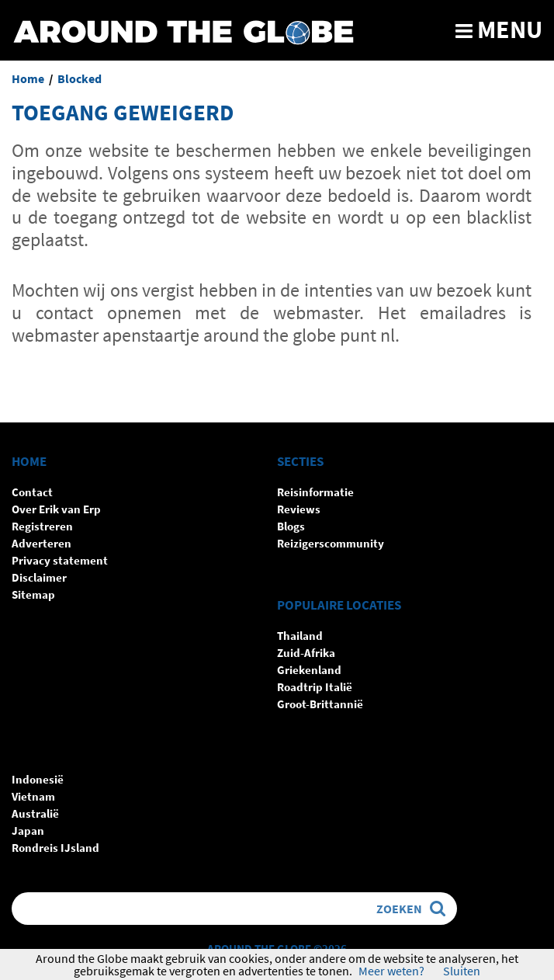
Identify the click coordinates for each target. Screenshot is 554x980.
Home (28, 78)
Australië (35, 813)
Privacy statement (60, 560)
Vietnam (33, 796)
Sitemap (33, 594)
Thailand (300, 636)
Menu (499, 30)
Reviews (299, 509)
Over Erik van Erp (56, 509)
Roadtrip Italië (315, 687)
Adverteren (42, 543)
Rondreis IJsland (55, 848)
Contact (32, 492)
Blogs (291, 526)
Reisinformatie (315, 492)
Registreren (42, 526)
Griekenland (309, 670)
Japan (28, 831)
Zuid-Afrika (306, 653)
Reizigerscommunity (331, 543)
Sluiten (462, 971)
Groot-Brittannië (320, 704)
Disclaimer (39, 577)
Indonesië (38, 779)
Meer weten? (391, 971)
